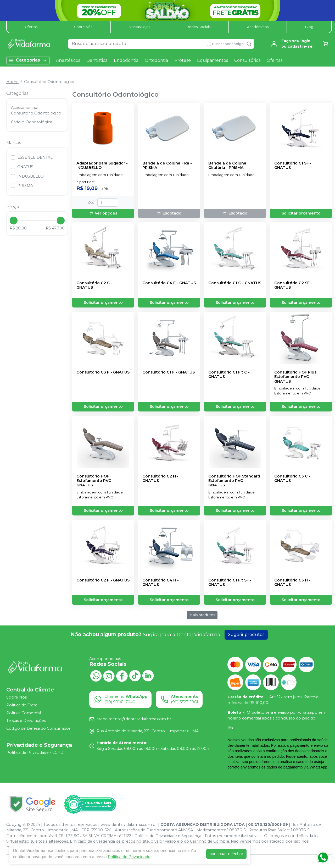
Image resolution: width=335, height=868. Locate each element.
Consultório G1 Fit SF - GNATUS (230, 583)
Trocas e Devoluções (26, 721)
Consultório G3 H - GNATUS (292, 583)
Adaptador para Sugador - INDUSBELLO (102, 166)
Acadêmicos (258, 27)
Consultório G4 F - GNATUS (169, 283)
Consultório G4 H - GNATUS (161, 583)
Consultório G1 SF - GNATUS (293, 166)
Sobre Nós (83, 27)
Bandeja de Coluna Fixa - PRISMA (167, 166)
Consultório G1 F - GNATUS (169, 372)
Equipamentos (213, 60)
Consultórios (247, 60)
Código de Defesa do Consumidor (38, 728)
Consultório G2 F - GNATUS (103, 580)
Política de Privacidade (129, 857)
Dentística (97, 60)
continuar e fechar (226, 854)
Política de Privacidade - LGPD (35, 753)
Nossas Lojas (139, 27)
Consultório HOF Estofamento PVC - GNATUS (95, 481)
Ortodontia (156, 60)
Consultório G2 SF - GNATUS (293, 285)
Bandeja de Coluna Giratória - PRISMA (227, 166)
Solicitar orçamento (301, 213)
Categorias (28, 60)
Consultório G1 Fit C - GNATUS (229, 375)
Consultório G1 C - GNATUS (235, 283)
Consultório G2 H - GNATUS (160, 479)
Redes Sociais (199, 27)
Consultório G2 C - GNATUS (94, 285)
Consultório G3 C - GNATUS (292, 479)
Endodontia (126, 60)
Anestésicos (68, 60)
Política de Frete (22, 705)
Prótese (183, 60)
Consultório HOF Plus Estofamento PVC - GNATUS (295, 377)
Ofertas (31, 27)
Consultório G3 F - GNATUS (103, 372)
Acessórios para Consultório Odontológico (36, 111)
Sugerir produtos (246, 634)
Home (12, 82)
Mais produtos (202, 615)
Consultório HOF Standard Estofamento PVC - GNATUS (234, 481)
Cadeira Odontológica (32, 122)
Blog (309, 27)
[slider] (14, 221)
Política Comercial (24, 713)
